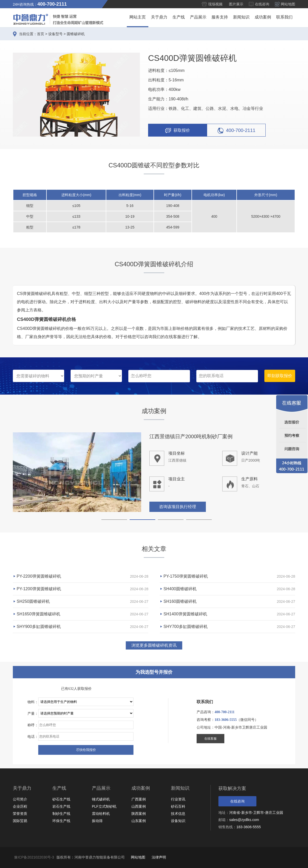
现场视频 (215, 4)
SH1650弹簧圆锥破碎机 (38, 614)
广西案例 (139, 799)
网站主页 (138, 17)
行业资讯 (178, 799)
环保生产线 (61, 821)
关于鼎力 (159, 17)
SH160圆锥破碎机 (180, 601)
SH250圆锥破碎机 (33, 601)
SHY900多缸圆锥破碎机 (39, 627)
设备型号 (55, 34)
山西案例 (139, 806)
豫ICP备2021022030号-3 (34, 857)
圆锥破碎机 (76, 34)
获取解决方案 (232, 788)
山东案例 (139, 821)
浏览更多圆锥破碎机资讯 (154, 645)
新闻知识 (241, 17)
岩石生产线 (61, 806)
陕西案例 (139, 814)
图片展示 (236, 4)
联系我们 (284, 17)
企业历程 (20, 806)
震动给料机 (101, 814)
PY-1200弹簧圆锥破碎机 (39, 589)
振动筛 (97, 821)
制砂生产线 (61, 814)
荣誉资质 (20, 814)
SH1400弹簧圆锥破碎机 (185, 614)
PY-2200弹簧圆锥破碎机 (39, 576)
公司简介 (20, 799)
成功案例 (263, 17)
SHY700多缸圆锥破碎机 (186, 627)
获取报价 (178, 131)
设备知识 (178, 821)
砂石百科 (178, 806)
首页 (41, 34)
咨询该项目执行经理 (178, 507)
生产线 (179, 17)
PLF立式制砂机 (104, 806)
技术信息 (178, 814)
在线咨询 (262, 4)
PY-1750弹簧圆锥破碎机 (186, 576)
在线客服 (210, 739)
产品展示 (198, 17)
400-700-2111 (237, 131)
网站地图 (288, 4)
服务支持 (220, 17)
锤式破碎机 (101, 799)
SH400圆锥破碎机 (180, 589)
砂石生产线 (61, 799)
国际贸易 (20, 821)
